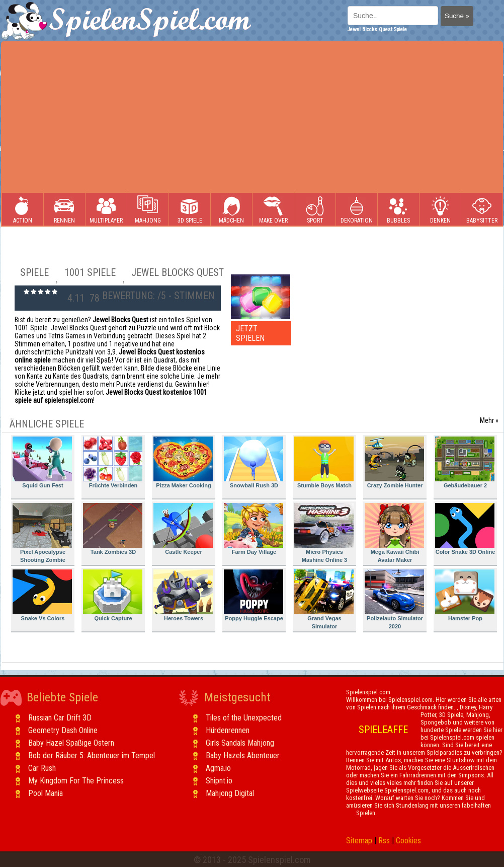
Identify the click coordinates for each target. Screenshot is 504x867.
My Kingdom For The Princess (76, 781)
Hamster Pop (465, 595)
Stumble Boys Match (324, 462)
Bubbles (398, 210)
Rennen (64, 210)
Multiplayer (106, 210)
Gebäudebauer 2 (465, 462)
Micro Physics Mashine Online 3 (324, 533)
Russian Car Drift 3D (60, 718)
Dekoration (357, 210)
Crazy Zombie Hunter (394, 462)
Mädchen (231, 210)
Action (23, 210)
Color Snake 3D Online (465, 529)
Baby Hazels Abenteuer (243, 755)
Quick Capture (113, 595)
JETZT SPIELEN (250, 333)
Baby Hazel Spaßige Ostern (71, 743)
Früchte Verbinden (113, 462)
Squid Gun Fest (42, 462)
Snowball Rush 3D (254, 462)
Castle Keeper (183, 529)
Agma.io (218, 768)
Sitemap (359, 841)
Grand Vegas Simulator (324, 599)
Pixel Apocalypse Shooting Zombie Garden (42, 534)
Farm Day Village (254, 529)
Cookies (408, 841)
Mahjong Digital (230, 793)
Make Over (273, 210)
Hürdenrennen (228, 730)
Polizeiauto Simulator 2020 (394, 599)
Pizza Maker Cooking (183, 462)
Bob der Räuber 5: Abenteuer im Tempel (92, 755)
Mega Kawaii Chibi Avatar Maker (394, 533)
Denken (440, 210)
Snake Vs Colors (42, 595)
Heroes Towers (183, 595)
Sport (315, 210)
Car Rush (42, 768)
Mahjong (148, 210)
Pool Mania (46, 793)
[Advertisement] (252, 117)
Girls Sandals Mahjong (240, 743)
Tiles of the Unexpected (244, 718)
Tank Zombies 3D (113, 529)
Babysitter (482, 210)
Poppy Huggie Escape (254, 595)
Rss (384, 841)
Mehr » (489, 420)
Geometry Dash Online (63, 730)
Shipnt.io (219, 781)
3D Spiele (190, 210)
